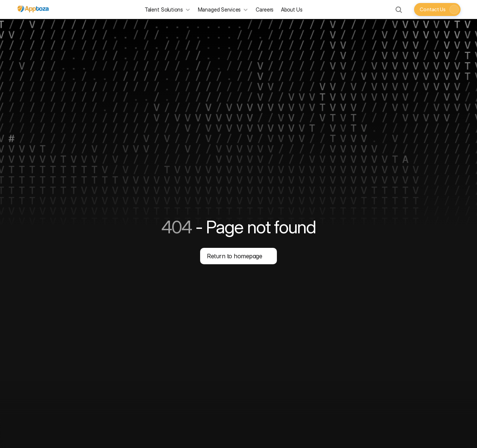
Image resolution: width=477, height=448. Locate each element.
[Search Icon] (399, 10)
